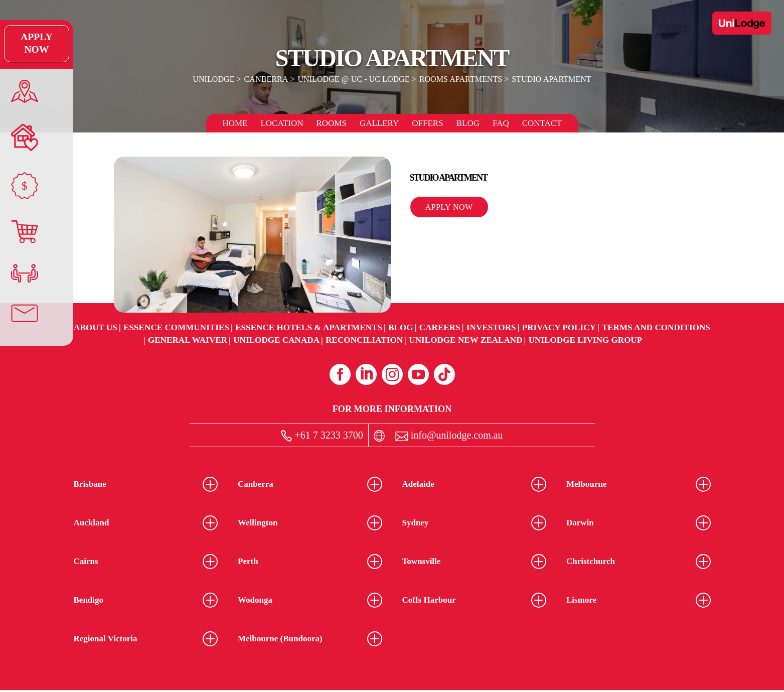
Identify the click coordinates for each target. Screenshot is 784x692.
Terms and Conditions (656, 327)
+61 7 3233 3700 (322, 436)
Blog (468, 123)
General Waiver (188, 340)
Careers (440, 327)
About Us (96, 327)
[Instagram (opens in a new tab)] (392, 374)
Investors (491, 327)
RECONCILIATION (364, 340)
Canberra (267, 79)
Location (282, 123)
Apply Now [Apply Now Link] (22, 44)
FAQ (501, 123)
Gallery (379, 123)
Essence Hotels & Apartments (309, 327)
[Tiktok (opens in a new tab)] (444, 374)
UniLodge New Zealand (465, 340)
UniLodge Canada (276, 340)
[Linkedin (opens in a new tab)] (366, 374)
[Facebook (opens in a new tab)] (340, 374)
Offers (427, 123)
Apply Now (449, 207)
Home (235, 123)
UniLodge (215, 79)
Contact (542, 123)
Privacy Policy (559, 327)
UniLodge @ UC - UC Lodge (354, 79)
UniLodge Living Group (586, 340)
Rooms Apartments (460, 79)
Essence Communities (176, 327)
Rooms (331, 123)
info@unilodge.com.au (449, 435)
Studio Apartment (550, 79)
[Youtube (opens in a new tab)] (418, 374)
